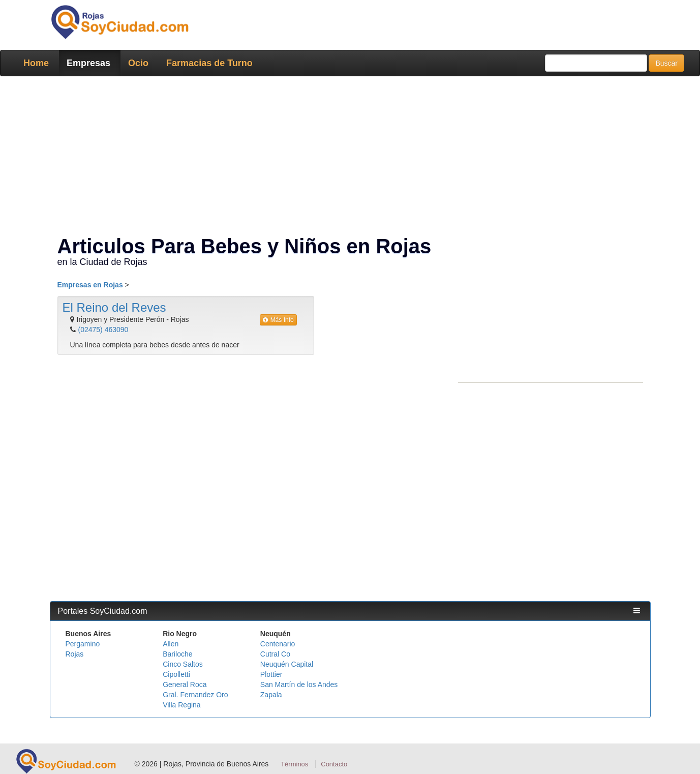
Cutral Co (275, 654)
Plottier (271, 674)
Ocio (138, 63)
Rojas (75, 654)
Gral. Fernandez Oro (195, 695)
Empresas (88, 63)
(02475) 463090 (103, 330)
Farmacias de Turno (209, 63)
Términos (294, 764)
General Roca (185, 684)
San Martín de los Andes (299, 684)
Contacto (334, 764)
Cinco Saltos (183, 664)
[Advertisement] (347, 158)
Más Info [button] (278, 320)
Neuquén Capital (287, 664)
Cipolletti (176, 674)
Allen (171, 644)
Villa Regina (181, 705)
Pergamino (83, 644)
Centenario (278, 644)
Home (36, 63)
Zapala (271, 695)
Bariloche (177, 654)
